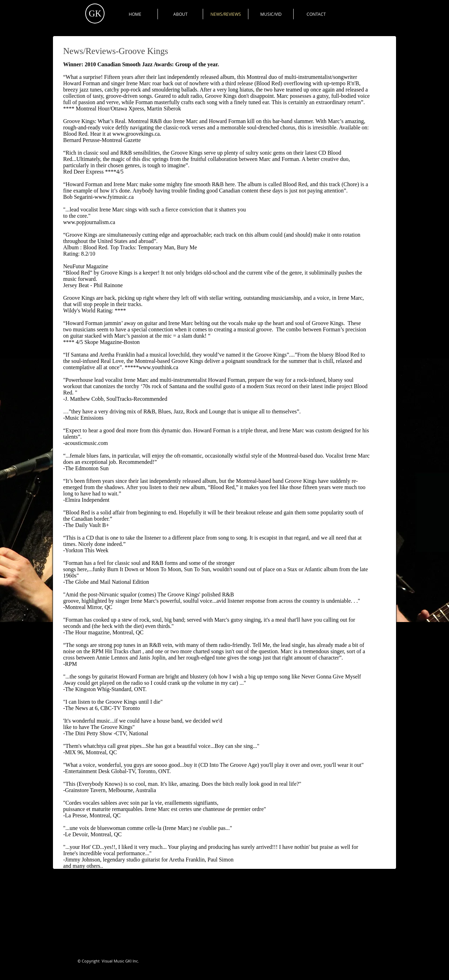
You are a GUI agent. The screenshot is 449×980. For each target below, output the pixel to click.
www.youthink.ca (158, 367)
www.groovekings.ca (136, 134)
